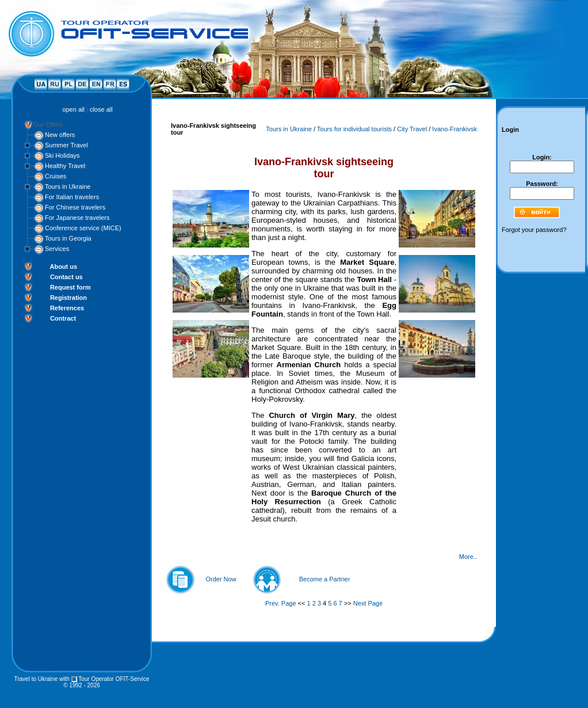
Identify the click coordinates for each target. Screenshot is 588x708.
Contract (63, 318)
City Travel (412, 129)
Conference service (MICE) (83, 228)
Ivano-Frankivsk (455, 129)
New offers (60, 135)
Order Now (221, 579)
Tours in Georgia (68, 238)
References (67, 308)
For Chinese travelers (75, 207)
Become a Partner (325, 579)
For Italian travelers (72, 197)
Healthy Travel (65, 166)
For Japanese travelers (77, 218)
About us (63, 267)
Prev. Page (281, 603)
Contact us (66, 277)
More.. (468, 557)
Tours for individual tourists (354, 129)
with (64, 679)
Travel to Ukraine (36, 679)
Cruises (56, 176)
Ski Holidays (62, 155)
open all (73, 109)
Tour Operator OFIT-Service (114, 679)
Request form (70, 287)
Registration (68, 298)
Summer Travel (66, 145)
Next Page (368, 603)
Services (57, 249)
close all (101, 109)
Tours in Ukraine (68, 186)
